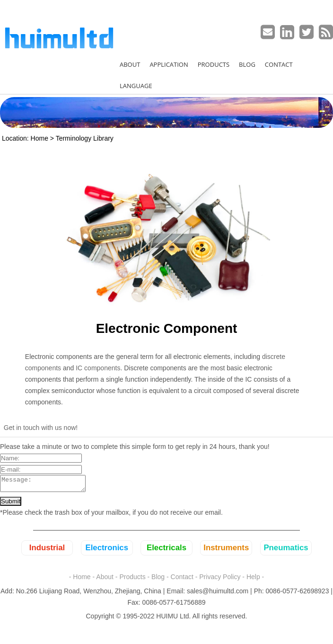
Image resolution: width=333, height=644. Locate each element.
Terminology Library (85, 138)
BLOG (247, 64)
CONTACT (279, 64)
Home (39, 138)
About (105, 580)
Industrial (47, 550)
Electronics (107, 550)
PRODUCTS (214, 64)
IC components (98, 368)
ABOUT (130, 64)
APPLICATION (169, 64)
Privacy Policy (220, 580)
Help (253, 580)
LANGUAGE (136, 86)
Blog (158, 580)
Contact (182, 580)
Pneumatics (286, 550)
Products (132, 580)
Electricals (166, 550)
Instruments (226, 550)
